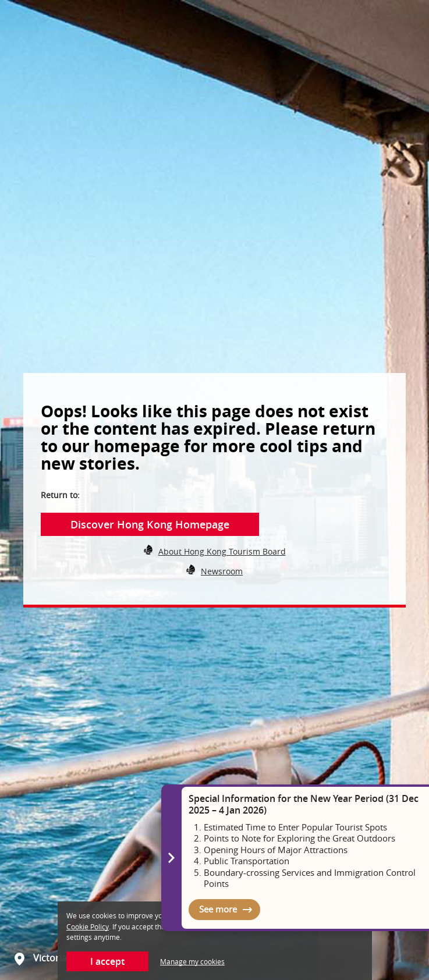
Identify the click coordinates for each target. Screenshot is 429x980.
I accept (107, 961)
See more (218, 909)
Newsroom (222, 571)
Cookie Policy (88, 926)
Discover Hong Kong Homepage (150, 524)
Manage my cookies (192, 961)
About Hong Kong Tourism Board (222, 551)
